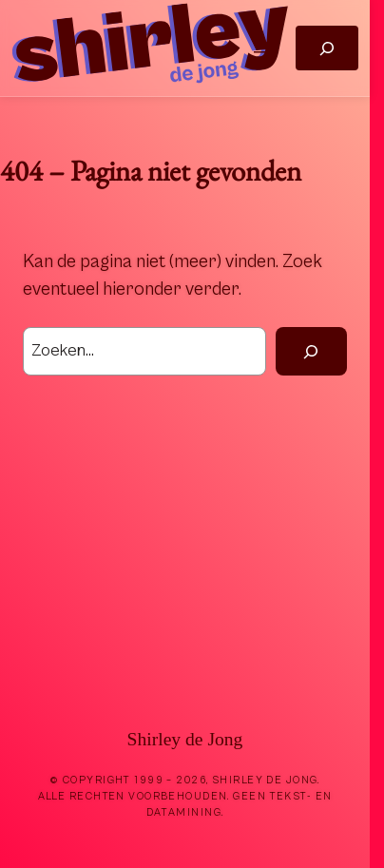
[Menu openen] (261, 48)
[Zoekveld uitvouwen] (326, 48)
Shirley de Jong (185, 739)
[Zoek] (311, 352)
